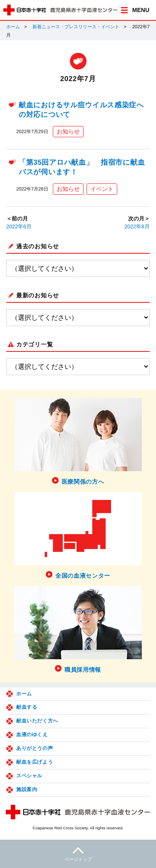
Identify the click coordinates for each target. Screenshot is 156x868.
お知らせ (68, 131)
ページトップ (78, 853)
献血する (27, 707)
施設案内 (27, 789)
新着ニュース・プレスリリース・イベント (76, 27)
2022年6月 (19, 227)
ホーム (13, 27)
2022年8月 (137, 227)
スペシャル (29, 776)
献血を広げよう (35, 762)
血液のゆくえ (32, 734)
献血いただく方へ (37, 721)
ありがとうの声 (35, 748)
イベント (102, 189)
